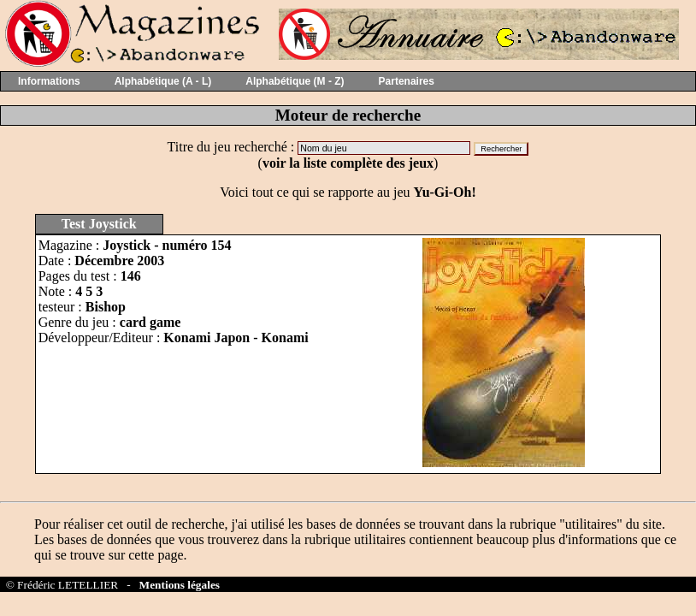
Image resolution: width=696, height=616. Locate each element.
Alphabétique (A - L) (163, 81)
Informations (49, 81)
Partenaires (407, 81)
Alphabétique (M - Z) (295, 81)
